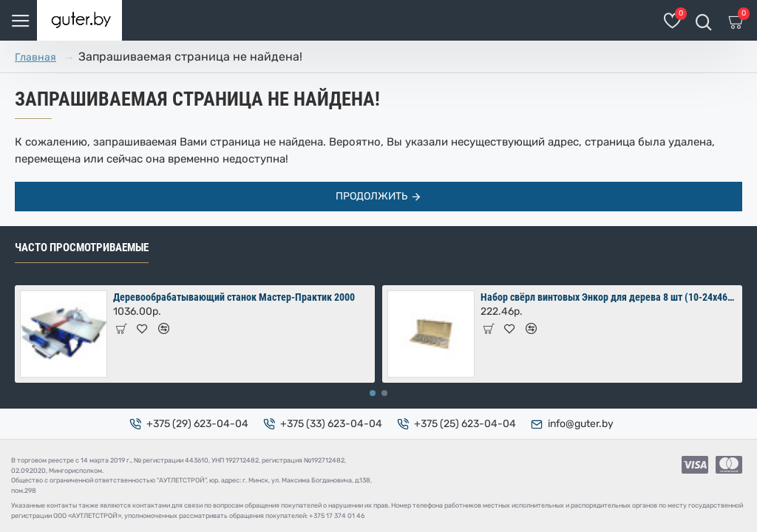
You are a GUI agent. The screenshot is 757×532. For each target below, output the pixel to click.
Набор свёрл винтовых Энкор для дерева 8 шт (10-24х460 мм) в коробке (609, 297)
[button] (373, 393)
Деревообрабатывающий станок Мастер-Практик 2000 (234, 297)
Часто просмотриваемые (82, 248)
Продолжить (371, 196)
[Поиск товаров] (703, 20)
